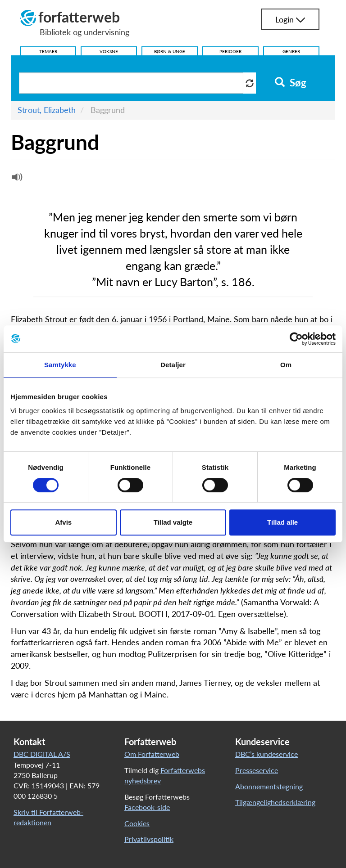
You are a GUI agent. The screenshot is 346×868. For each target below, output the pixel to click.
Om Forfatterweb (152, 754)
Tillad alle (282, 522)
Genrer (291, 51)
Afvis (63, 522)
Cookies (137, 823)
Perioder (230, 51)
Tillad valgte (173, 522)
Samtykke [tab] (60, 365)
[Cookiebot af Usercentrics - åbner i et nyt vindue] (296, 339)
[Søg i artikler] (131, 83)
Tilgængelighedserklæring (275, 802)
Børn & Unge (170, 51)
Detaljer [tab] (173, 365)
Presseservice (257, 770)
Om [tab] (286, 365)
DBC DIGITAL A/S (42, 754)
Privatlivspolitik (149, 839)
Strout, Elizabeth (47, 110)
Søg (290, 83)
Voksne (109, 51)
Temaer (48, 51)
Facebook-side (147, 807)
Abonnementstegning (269, 786)
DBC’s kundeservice (266, 754)
